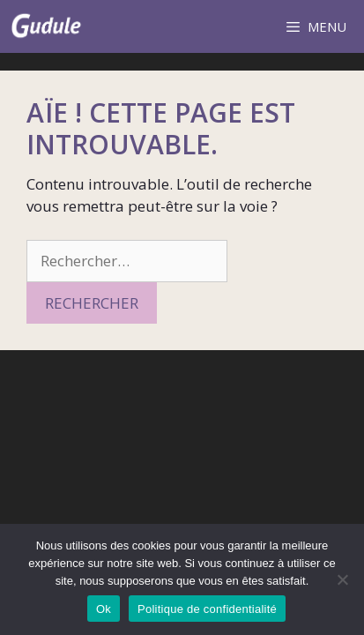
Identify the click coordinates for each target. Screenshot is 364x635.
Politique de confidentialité (207, 609)
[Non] (342, 579)
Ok (104, 609)
